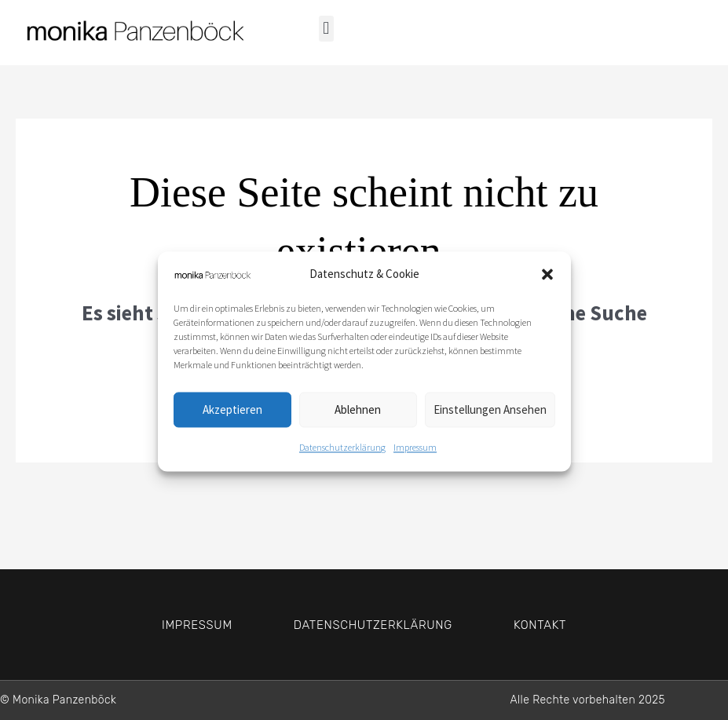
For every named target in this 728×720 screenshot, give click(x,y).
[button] (547, 280)
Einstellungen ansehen (490, 414)
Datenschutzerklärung (342, 452)
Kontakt (540, 625)
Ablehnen (358, 414)
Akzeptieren (232, 414)
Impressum (415, 452)
